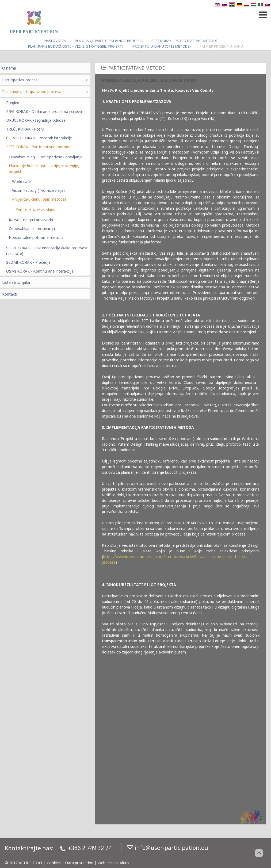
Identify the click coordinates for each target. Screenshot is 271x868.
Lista (16, 282)
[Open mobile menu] (262, 14)
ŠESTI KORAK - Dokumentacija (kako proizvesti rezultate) (47, 251)
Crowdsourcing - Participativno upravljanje (46, 157)
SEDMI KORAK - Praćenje (28, 262)
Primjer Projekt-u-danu (35, 209)
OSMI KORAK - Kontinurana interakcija (40, 271)
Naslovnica (55, 41)
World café (21, 181)
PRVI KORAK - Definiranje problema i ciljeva (44, 111)
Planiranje (109, 41)
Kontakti (10, 294)
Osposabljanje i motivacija (32, 229)
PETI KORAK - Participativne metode (184, 41)
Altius (124, 863)
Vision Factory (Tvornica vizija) (38, 190)
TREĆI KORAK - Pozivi (25, 129)
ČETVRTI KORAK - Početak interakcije (39, 138)
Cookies (54, 863)
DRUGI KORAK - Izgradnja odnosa (36, 120)
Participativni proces (20, 80)
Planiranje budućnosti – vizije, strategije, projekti (76, 46)
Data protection (79, 863)
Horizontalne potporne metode (36, 237)
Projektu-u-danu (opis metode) (162, 46)
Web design (108, 863)
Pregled (13, 103)
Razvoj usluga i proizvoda (31, 220)
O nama (9, 68)
